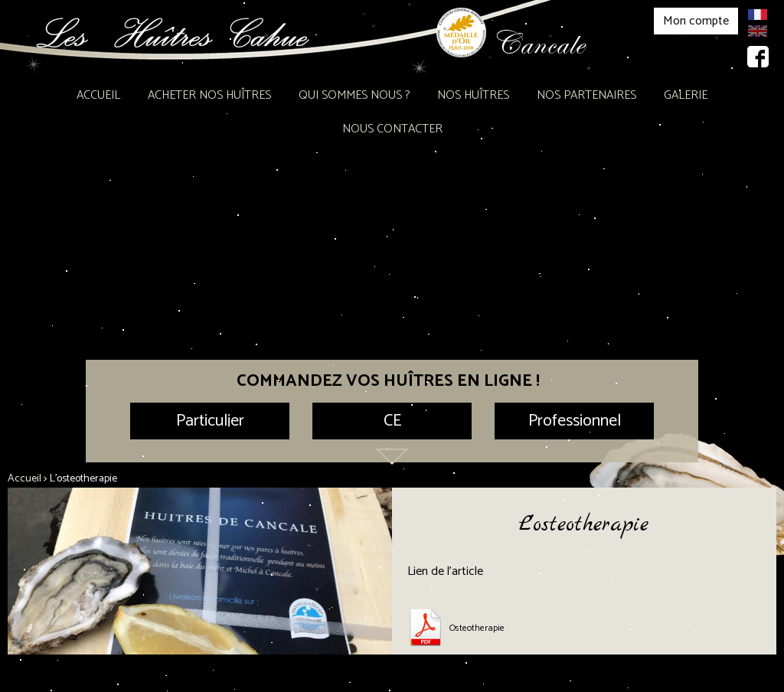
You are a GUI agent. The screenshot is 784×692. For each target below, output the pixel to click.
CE (392, 421)
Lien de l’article (445, 571)
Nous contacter (392, 129)
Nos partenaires (586, 95)
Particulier (210, 421)
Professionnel (575, 421)
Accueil (98, 95)
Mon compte (696, 21)
